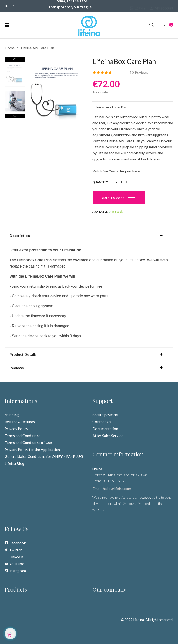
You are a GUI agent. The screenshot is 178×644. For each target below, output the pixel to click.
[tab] (89, 236)
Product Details (23, 354)
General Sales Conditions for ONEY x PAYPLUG (44, 456)
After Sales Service (108, 435)
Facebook (18, 543)
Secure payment (106, 415)
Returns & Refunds (20, 422)
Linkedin (16, 557)
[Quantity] (121, 182)
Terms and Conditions (22, 435)
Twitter (16, 550)
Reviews (139, 72)
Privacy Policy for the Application (32, 449)
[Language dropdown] (6, 5)
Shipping (12, 415)
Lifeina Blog (14, 463)
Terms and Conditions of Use (28, 442)
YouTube (17, 564)
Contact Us (102, 422)
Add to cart (113, 198)
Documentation (105, 429)
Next (15, 59)
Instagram (18, 571)
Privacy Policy (16, 429)
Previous (15, 116)
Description (20, 236)
